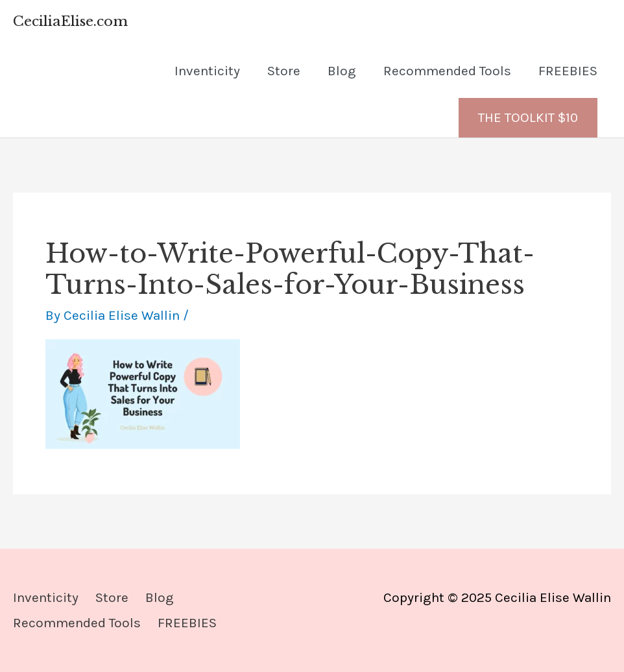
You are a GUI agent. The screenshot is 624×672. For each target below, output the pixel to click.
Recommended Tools (447, 71)
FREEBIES (568, 71)
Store (284, 71)
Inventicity (207, 71)
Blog (342, 71)
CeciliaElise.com (70, 21)
